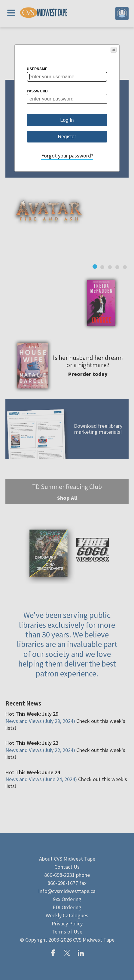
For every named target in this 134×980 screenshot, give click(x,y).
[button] (114, 50)
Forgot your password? (67, 156)
